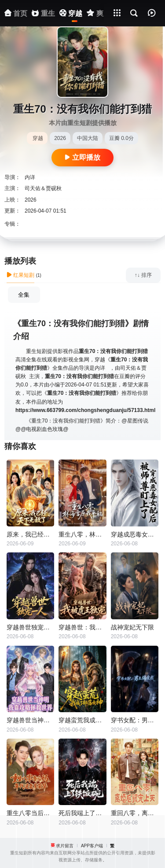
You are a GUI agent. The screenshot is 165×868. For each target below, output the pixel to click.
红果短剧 (20, 275)
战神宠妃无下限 (132, 627)
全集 (24, 295)
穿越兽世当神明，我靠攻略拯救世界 (30, 720)
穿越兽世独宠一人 (30, 627)
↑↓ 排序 (143, 275)
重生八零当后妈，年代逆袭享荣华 (30, 813)
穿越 (38, 138)
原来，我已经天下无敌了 (30, 534)
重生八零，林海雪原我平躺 (82, 534)
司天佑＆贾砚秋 (43, 188)
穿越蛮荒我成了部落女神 (82, 720)
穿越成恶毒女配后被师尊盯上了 (135, 534)
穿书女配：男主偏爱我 (135, 720)
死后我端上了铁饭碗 (82, 813)
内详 (30, 177)
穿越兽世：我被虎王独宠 (82, 627)
